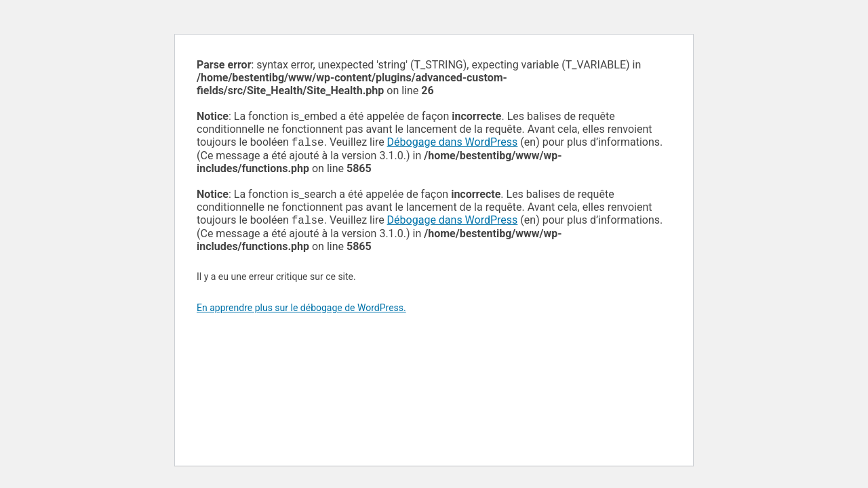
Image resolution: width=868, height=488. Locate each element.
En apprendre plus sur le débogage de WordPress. (301, 310)
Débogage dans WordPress (453, 143)
